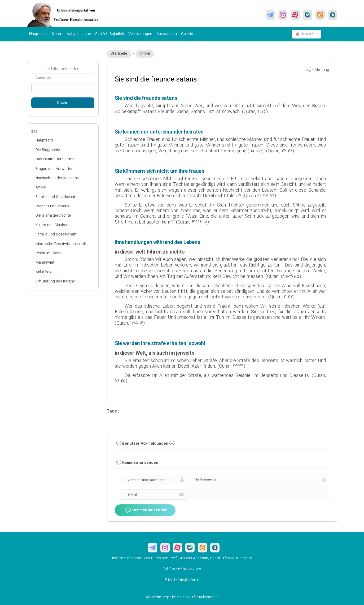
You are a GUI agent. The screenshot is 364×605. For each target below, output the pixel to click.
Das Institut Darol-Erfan (55, 159)
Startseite (119, 54)
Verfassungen (140, 34)
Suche (63, 103)
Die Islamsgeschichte (53, 216)
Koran (57, 34)
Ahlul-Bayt (44, 272)
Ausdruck (43, 78)
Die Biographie (48, 150)
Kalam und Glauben (52, 225)
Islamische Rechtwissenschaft (61, 244)
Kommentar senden (146, 510)
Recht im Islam (48, 253)
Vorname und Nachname (146, 480)
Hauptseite (38, 34)
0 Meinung (317, 70)
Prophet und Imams (52, 206)
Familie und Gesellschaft (56, 197)
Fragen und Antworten (54, 169)
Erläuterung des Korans (55, 281)
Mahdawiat (45, 263)
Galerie (187, 34)
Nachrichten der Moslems (57, 178)
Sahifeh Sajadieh (110, 34)
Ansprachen (167, 34)
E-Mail (132, 495)
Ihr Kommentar (207, 479)
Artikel (145, 54)
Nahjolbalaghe (79, 34)
